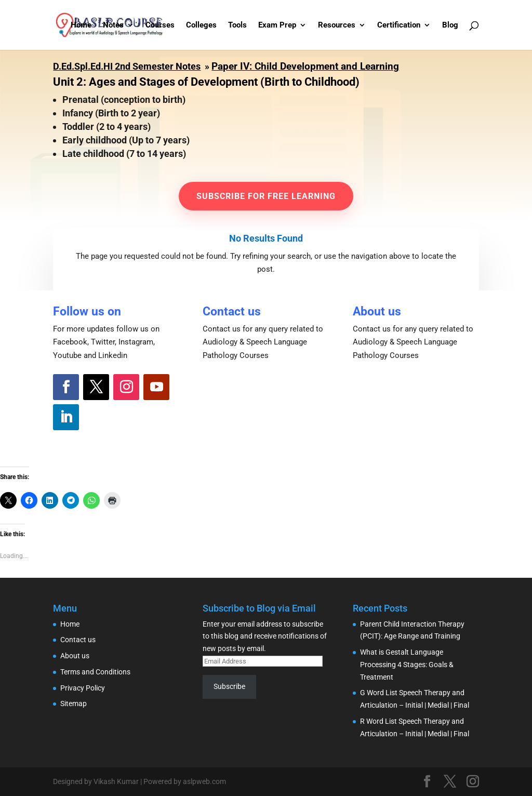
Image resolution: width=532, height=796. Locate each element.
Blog (450, 25)
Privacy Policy (83, 688)
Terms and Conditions (95, 672)
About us (75, 656)
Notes (113, 25)
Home (81, 25)
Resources (337, 25)
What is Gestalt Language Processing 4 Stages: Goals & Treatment (407, 665)
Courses (160, 25)
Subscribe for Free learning (266, 196)
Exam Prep (277, 25)
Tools (237, 25)
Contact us (78, 640)
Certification (399, 25)
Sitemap (74, 704)
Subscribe (229, 686)
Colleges (201, 25)
